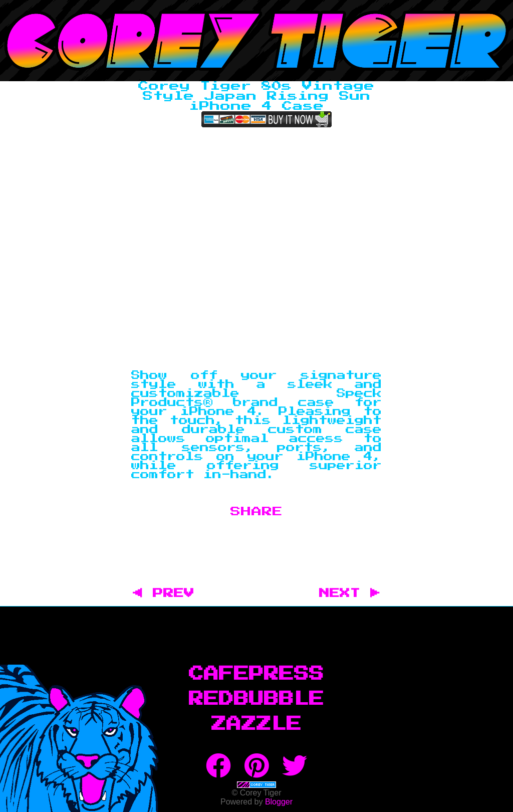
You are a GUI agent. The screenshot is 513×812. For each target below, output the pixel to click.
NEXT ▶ (350, 593)
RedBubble (256, 699)
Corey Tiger (256, 41)
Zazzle (256, 724)
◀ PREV (169, 593)
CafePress (256, 674)
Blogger (279, 802)
